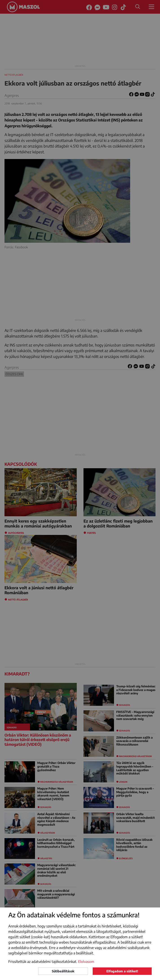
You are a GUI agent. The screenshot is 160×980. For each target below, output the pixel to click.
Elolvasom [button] (86, 962)
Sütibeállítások (63, 971)
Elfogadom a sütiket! (122, 971)
